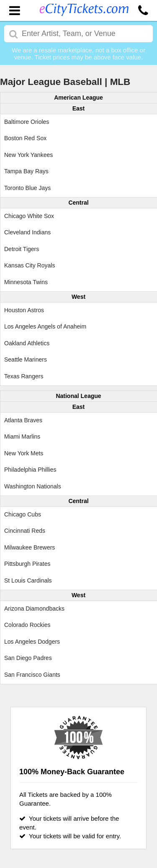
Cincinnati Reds (25, 531)
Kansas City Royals (30, 265)
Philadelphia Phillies (30, 470)
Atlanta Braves (23, 420)
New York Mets (24, 453)
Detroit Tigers (22, 249)
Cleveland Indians (27, 232)
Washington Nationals (33, 486)
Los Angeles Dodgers (32, 642)
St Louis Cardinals (28, 580)
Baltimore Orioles (27, 122)
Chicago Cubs (23, 514)
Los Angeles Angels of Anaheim (45, 326)
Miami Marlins (22, 437)
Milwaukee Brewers (30, 547)
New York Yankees (28, 155)
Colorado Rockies (27, 625)
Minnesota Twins (26, 282)
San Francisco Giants (32, 675)
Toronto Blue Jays (27, 188)
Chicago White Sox (29, 216)
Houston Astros (24, 310)
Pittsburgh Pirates (27, 564)
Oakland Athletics (27, 343)
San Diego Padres (28, 658)
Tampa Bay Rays (26, 171)
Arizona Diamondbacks (34, 609)
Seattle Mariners (26, 360)
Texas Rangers (24, 376)
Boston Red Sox (25, 138)
